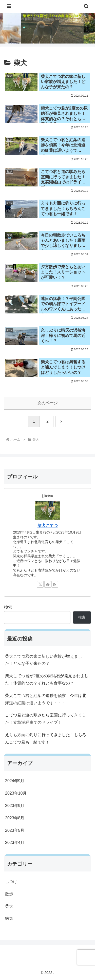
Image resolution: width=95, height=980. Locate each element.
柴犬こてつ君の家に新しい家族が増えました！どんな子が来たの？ (44, 660)
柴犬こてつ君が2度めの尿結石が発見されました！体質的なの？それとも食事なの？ (47, 679)
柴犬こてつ (48, 526)
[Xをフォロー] (40, 584)
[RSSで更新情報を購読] (55, 584)
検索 (8, 607)
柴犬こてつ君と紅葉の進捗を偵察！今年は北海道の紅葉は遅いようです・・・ (46, 699)
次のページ (48, 403)
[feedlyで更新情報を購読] (48, 584)
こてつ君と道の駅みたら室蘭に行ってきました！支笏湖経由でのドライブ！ (46, 719)
